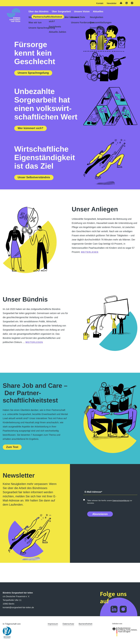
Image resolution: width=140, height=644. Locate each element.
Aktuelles (98, 11)
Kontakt (100, 3)
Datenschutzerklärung (121, 500)
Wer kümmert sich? (30, 128)
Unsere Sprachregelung (33, 73)
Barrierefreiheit (85, 624)
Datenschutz (68, 624)
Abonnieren (100, 514)
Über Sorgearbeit (61, 11)
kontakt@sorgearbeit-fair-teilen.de (18, 607)
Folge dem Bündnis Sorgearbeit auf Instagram (123, 609)
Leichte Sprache (121, 3)
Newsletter (112, 3)
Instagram (132, 3)
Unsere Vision (82, 11)
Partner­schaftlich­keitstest (48, 17)
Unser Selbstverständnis (34, 177)
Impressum (53, 624)
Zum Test (12, 447)
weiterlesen (90, 252)
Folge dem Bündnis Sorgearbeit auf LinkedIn (114, 609)
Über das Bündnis (39, 11)
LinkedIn (127, 3)
